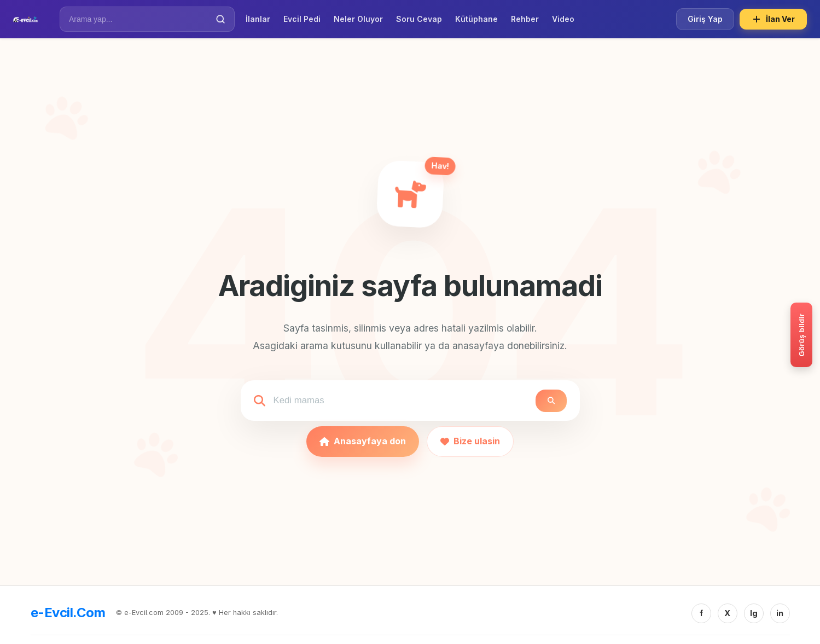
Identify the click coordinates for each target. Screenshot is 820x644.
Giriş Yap (705, 19)
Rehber (525, 19)
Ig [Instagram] (754, 613)
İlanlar (258, 19)
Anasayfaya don (363, 441)
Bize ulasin (470, 441)
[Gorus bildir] (801, 335)
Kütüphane (476, 19)
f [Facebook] (701, 613)
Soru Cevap (419, 19)
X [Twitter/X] (727, 613)
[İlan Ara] (139, 19)
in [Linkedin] (780, 613)
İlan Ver (773, 19)
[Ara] (220, 19)
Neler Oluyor (358, 19)
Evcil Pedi (302, 19)
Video (563, 19)
